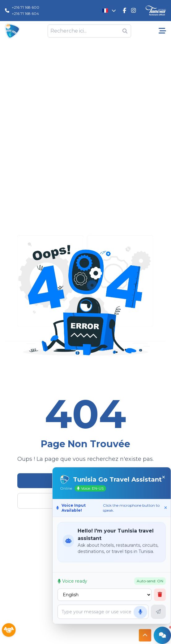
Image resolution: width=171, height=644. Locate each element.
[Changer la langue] (109, 11)
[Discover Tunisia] (156, 11)
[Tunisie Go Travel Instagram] (133, 11)
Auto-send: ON (153, 581)
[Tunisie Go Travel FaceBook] (124, 11)
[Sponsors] (9, 630)
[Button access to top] (145, 635)
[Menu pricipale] (162, 31)
